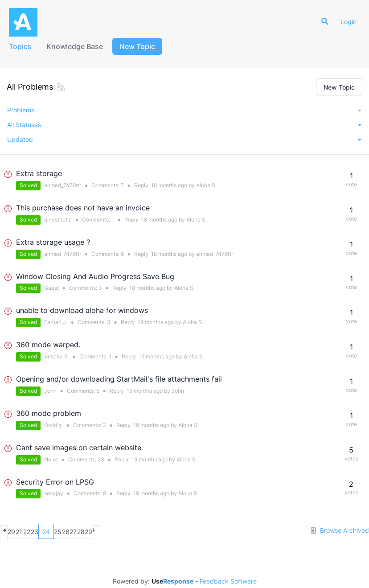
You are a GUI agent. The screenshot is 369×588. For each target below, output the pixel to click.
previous (8, 531)
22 (54, 532)
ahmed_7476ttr (63, 185)
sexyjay (54, 493)
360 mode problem (49, 413)
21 (39, 532)
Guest (51, 288)
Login (352, 22)
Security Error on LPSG (55, 482)
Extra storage (39, 173)
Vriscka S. (57, 356)
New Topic (142, 46)
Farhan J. (56, 322)
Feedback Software (228, 580)
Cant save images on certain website (79, 448)
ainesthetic (58, 220)
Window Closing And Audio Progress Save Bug (95, 276)
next (179, 531)
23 (101, 459)
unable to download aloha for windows (82, 310)
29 (164, 532)
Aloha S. (206, 185)
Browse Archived (339, 530)
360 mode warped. (48, 345)
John (50, 391)
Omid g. (53, 425)
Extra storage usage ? (53, 242)
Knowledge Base (78, 46)
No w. (51, 459)
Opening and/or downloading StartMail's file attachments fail (119, 379)
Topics (22, 46)
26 (117, 532)
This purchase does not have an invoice (83, 208)
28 (148, 532)
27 (132, 532)
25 (101, 532)
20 (23, 532)
